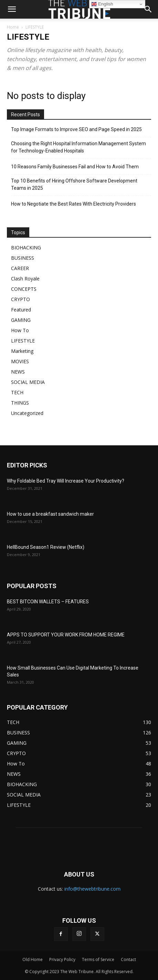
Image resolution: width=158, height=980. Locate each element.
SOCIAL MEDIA (28, 382)
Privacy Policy (62, 959)
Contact (128, 959)
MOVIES (20, 361)
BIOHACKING (26, 248)
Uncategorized (27, 413)
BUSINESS (23, 258)
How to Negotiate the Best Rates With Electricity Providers (73, 204)
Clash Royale (25, 279)
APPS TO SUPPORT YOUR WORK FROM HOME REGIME (66, 635)
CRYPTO (20, 299)
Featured (21, 310)
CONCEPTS (24, 289)
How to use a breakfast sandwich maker (50, 514)
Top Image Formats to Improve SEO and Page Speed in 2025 (76, 129)
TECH (17, 392)
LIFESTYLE (23, 341)
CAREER (20, 268)
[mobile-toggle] (12, 9)
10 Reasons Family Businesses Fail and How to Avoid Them (75, 167)
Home (13, 27)
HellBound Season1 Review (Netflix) (46, 547)
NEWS (18, 372)
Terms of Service (98, 959)
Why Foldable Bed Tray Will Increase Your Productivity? (66, 481)
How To (20, 330)
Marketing (22, 351)
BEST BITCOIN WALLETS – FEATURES (48, 602)
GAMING (21, 320)
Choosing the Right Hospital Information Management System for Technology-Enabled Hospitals (78, 147)
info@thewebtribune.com (92, 889)
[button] (148, 9)
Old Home (33, 959)
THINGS (20, 403)
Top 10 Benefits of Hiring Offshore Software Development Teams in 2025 (74, 184)
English (102, 4)
